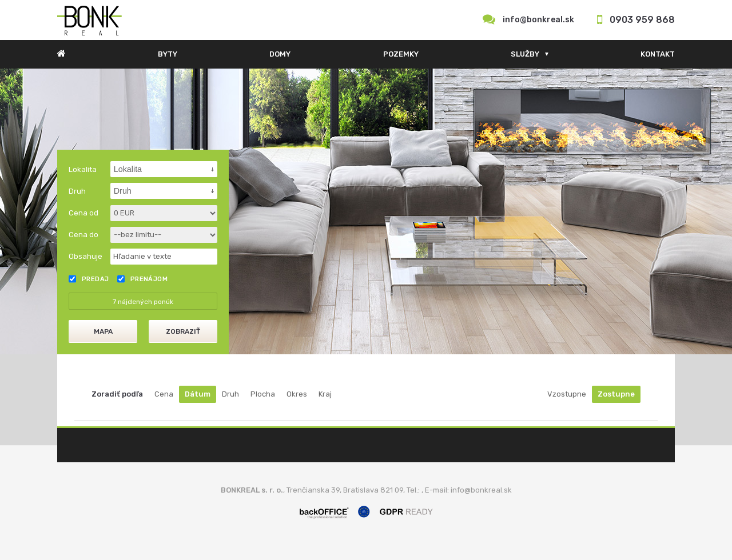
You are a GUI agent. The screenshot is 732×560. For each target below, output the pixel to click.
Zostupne (616, 394)
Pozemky (401, 54)
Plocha (263, 394)
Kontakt (658, 54)
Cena (164, 394)
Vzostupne (567, 394)
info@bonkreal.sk (538, 20)
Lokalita (83, 169)
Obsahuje (85, 256)
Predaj (89, 279)
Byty (168, 54)
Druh (230, 394)
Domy (280, 54)
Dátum (198, 394)
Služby (525, 54)
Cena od (83, 213)
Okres (297, 394)
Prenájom (143, 279)
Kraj (325, 394)
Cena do (83, 235)
